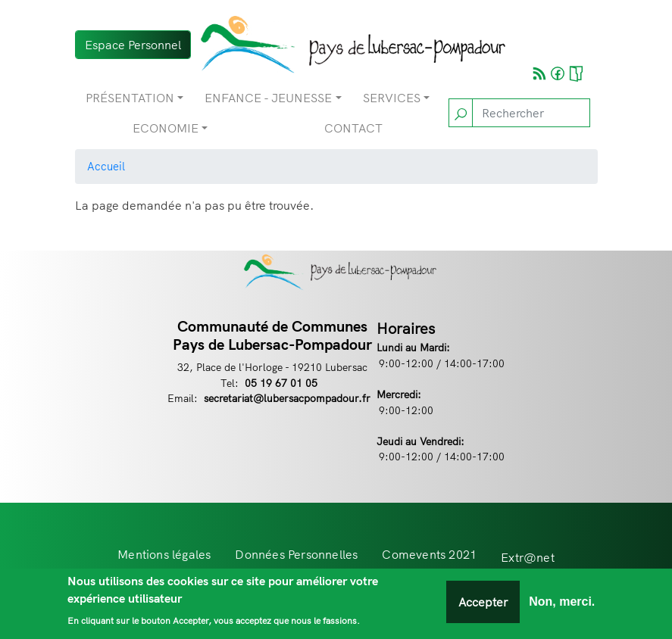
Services (392, 98)
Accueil (106, 166)
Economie (166, 128)
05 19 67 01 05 (281, 383)
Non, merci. (562, 605)
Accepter (483, 605)
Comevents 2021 (429, 554)
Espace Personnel (133, 45)
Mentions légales (164, 554)
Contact (353, 128)
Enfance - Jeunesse (268, 98)
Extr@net (528, 557)
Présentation (130, 98)
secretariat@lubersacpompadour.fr (287, 398)
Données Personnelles (296, 554)
